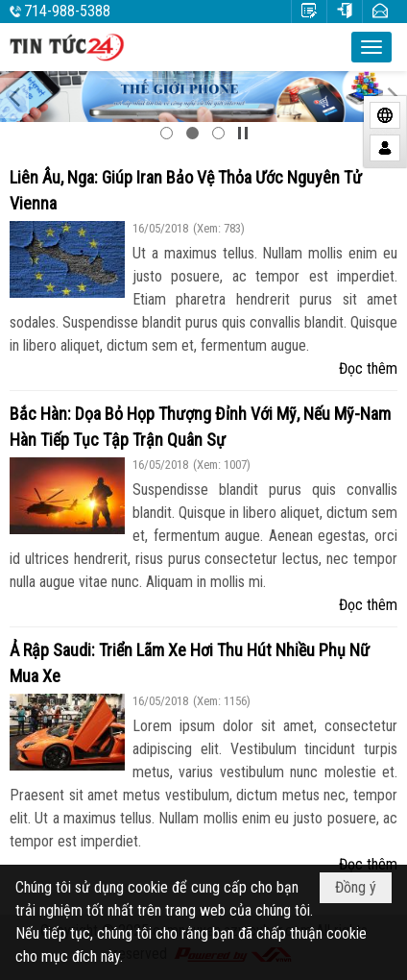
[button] (371, 47)
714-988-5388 (67, 11)
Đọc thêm (368, 368)
